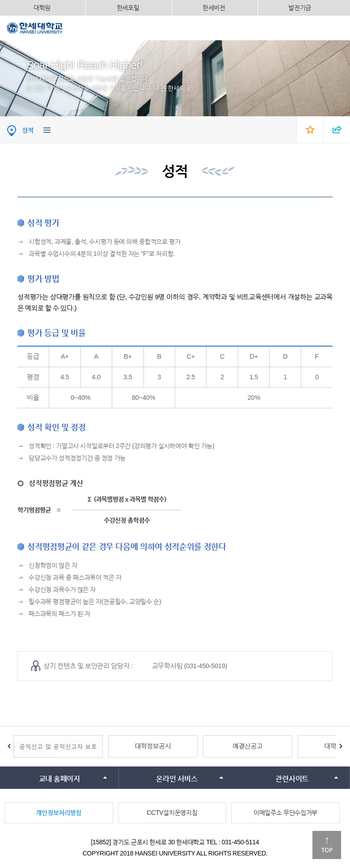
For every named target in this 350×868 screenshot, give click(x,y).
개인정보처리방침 (59, 813)
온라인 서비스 (177, 779)
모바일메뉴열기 (337, 28)
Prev (9, 746)
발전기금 (300, 8)
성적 (27, 130)
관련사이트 (292, 779)
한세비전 (214, 8)
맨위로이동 (327, 845)
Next (341, 746)
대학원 (42, 8)
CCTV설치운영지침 (172, 813)
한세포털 (128, 8)
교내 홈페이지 (59, 779)
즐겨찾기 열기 (310, 129)
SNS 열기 (337, 129)
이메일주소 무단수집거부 (285, 813)
